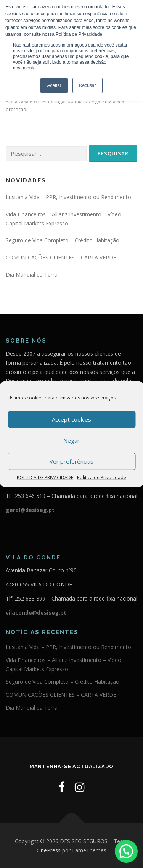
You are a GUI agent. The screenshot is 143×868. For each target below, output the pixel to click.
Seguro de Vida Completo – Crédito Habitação (63, 240)
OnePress (49, 850)
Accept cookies (71, 419)
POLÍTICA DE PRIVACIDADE (45, 477)
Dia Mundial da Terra (32, 275)
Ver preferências (71, 461)
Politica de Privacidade (102, 477)
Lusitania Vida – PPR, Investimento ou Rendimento (68, 197)
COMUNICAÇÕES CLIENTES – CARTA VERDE (61, 257)
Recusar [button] (88, 85)
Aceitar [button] (54, 85)
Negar (71, 440)
